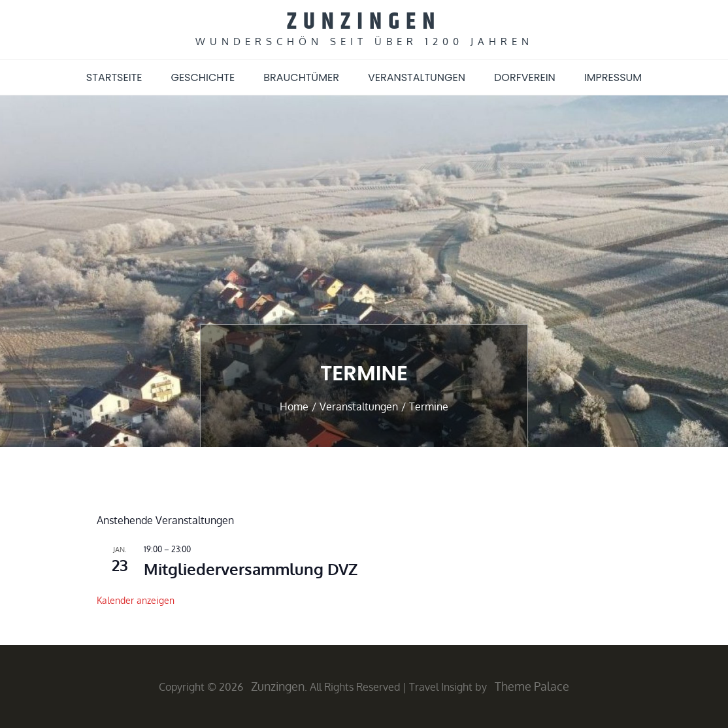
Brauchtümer (301, 77)
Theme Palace (532, 686)
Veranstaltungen (417, 77)
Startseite (114, 77)
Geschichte (203, 77)
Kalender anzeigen (136, 600)
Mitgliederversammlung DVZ (251, 569)
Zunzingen (364, 22)
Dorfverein (525, 77)
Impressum (613, 77)
